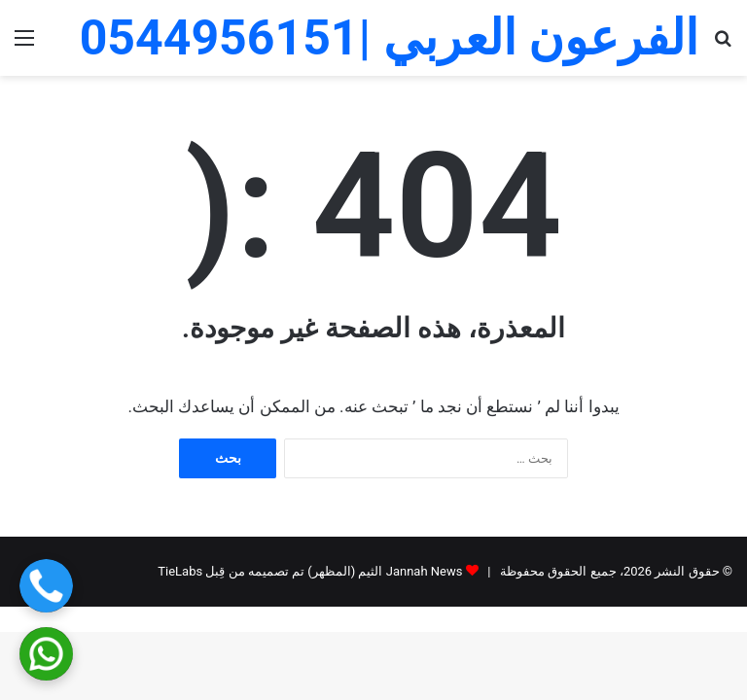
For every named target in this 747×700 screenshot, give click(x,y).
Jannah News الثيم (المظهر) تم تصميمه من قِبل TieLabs (310, 571)
